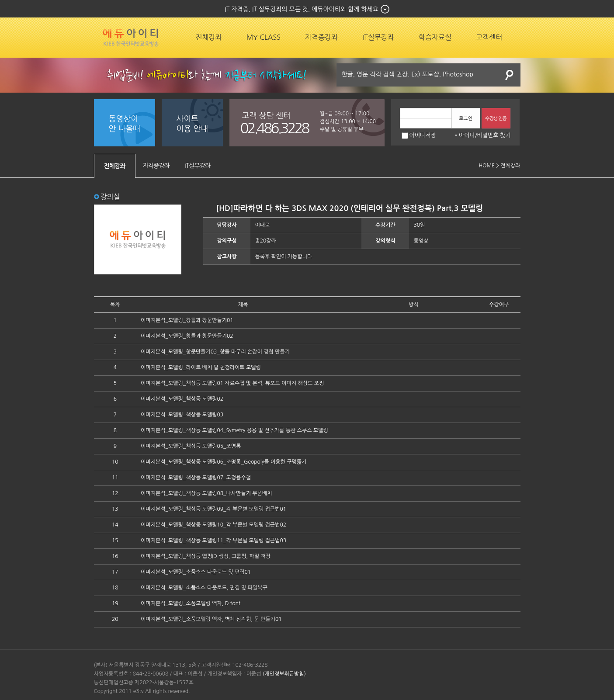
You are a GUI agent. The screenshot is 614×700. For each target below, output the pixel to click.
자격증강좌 (321, 37)
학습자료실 (435, 37)
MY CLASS (264, 37)
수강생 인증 (496, 119)
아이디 (467, 135)
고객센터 (489, 37)
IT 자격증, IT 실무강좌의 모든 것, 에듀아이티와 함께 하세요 (301, 9)
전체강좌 (209, 37)
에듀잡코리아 (131, 38)
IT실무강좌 (378, 37)
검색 (510, 75)
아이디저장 (419, 135)
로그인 (466, 119)
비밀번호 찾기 (494, 135)
